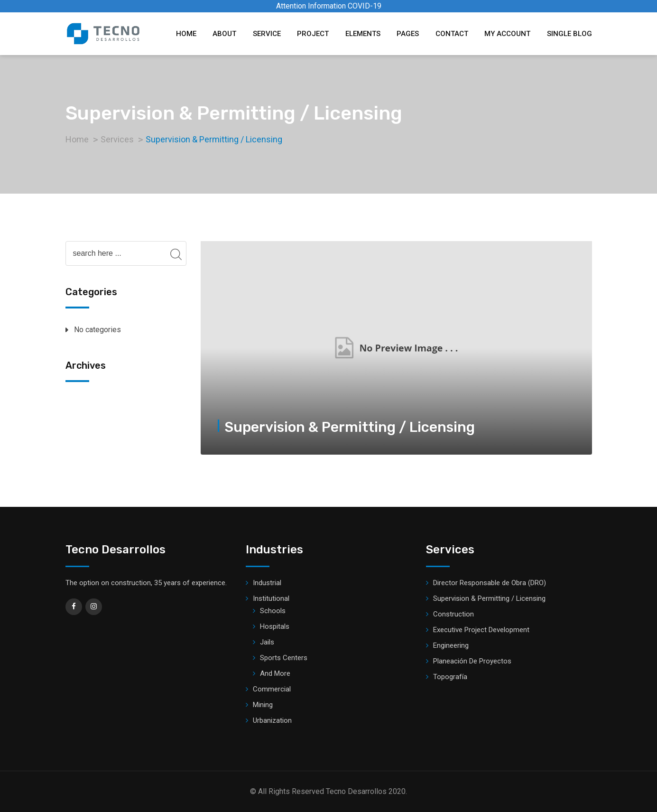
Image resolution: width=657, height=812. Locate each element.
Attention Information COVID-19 (329, 6)
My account (507, 34)
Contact (452, 34)
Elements (363, 34)
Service (267, 34)
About (224, 34)
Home (186, 34)
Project (313, 34)
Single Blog (569, 34)
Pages (408, 34)
